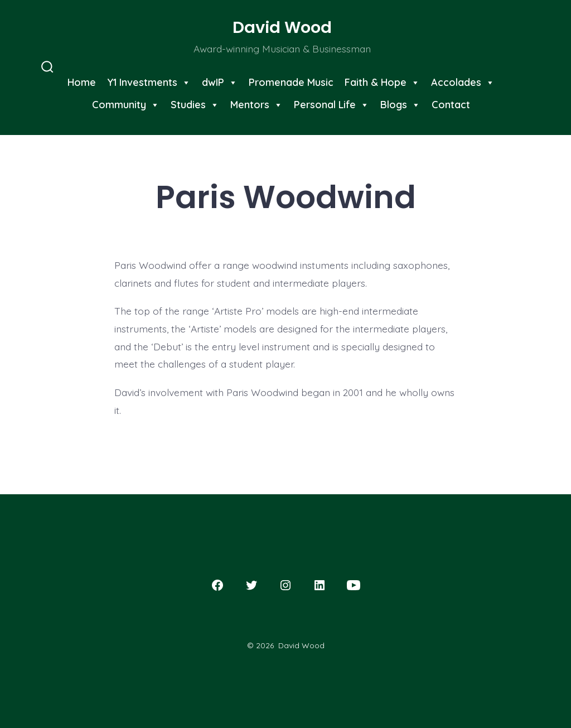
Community (126, 105)
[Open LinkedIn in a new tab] (320, 585)
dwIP (220, 82)
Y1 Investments (149, 82)
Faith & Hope (382, 82)
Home (82, 82)
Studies (195, 105)
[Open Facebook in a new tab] (217, 585)
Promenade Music (291, 82)
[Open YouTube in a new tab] (354, 585)
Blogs (400, 105)
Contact (451, 105)
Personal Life (332, 105)
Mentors (257, 105)
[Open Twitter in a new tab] (251, 585)
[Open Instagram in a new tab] (285, 585)
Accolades (463, 82)
